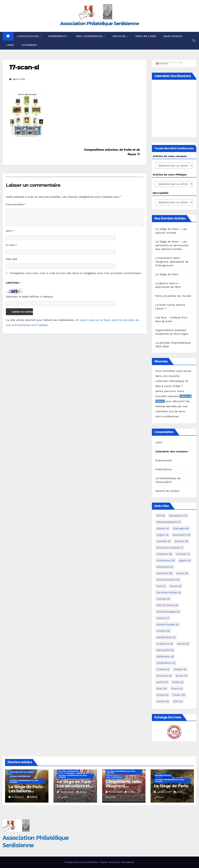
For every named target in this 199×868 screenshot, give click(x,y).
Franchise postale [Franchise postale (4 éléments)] (169, 592)
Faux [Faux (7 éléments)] (161, 586)
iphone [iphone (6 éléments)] (183, 644)
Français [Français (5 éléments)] (163, 599)
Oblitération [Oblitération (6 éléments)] (165, 656)
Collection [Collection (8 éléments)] (164, 554)
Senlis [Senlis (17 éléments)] (162, 682)
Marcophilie (173, 36)
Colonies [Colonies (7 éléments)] (183, 554)
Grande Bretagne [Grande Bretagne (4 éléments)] (168, 612)
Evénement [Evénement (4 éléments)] (165, 567)
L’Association (28, 36)
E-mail (11, 245)
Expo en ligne (146, 36)
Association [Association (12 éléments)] (181, 535)
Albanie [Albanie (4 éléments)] (163, 528)
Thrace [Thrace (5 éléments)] (177, 689)
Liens (10, 45)
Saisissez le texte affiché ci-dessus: (30, 297)
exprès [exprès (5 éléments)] (182, 573)
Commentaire (16, 204)
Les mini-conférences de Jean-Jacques (24, 781)
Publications (164, 469)
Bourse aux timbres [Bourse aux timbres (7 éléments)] (170, 548)
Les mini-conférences (20, 776)
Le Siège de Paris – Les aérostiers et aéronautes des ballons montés (172, 245)
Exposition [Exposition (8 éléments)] (164, 573)
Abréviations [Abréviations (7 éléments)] (178, 516)
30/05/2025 (164, 792)
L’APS (159, 443)
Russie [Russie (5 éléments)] (182, 676)
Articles (120, 36)
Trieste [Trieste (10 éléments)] (179, 695)
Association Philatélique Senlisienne (99, 23)
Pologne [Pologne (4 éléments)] (180, 669)
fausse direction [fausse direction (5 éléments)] (168, 580)
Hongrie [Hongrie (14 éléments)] (163, 631)
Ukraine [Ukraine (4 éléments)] (163, 701)
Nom (10, 231)
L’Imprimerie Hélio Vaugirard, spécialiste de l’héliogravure (172, 262)
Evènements (58, 36)
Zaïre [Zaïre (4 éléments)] (178, 701)
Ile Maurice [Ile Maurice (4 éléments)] (165, 644)
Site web (12, 259)
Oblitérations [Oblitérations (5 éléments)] (166, 663)
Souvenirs (29, 45)
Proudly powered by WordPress (82, 862)
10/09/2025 (116, 792)
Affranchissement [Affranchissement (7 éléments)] (169, 522)
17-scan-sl (24, 67)
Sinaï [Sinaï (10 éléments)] (162, 689)
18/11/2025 (18, 797)
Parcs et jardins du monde (173, 296)
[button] (194, 41)
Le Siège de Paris (167, 274)
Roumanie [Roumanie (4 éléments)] (164, 676)
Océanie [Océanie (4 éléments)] (163, 669)
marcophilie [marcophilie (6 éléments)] (165, 650)
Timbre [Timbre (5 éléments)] (162, 695)
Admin (32, 797)
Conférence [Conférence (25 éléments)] (166, 560)
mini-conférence (115, 777)
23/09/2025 (67, 792)
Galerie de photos (167, 491)
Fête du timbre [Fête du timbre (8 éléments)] (167, 605)
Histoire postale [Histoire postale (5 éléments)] (168, 624)
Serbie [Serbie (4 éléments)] (178, 682)
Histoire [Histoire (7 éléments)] (163, 618)
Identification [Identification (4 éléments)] (166, 637)
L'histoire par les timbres (22, 772)
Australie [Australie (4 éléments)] (163, 541)
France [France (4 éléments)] (176, 586)
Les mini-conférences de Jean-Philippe (121, 772)
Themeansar (127, 862)
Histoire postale (163, 775)
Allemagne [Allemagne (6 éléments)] (181, 528)
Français (162, 63)
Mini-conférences (90, 36)
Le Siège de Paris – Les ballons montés (27, 791)
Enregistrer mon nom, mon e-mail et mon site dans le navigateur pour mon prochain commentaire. (76, 273)
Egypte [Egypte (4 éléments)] (185, 560)
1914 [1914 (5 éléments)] (161, 516)
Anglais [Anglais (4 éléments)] (162, 535)
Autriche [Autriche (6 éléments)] (181, 541)
